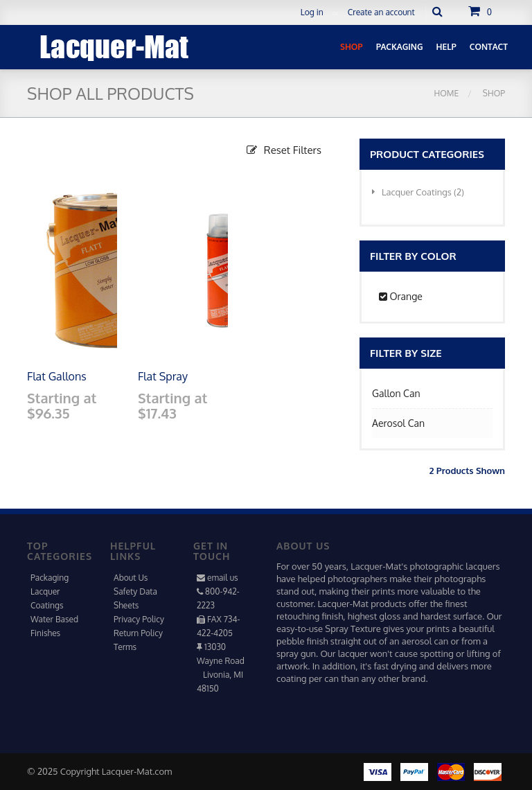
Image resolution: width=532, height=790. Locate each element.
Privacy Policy (139, 619)
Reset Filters (284, 150)
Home (447, 93)
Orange (401, 296)
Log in (312, 12)
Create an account (381, 12)
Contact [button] (489, 47)
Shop (493, 93)
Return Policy (138, 633)
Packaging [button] (400, 47)
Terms (125, 647)
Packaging (50, 578)
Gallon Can (396, 393)
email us (223, 578)
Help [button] (446, 47)
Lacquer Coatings (418, 192)
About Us (131, 578)
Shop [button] (352, 47)
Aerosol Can (398, 423)
